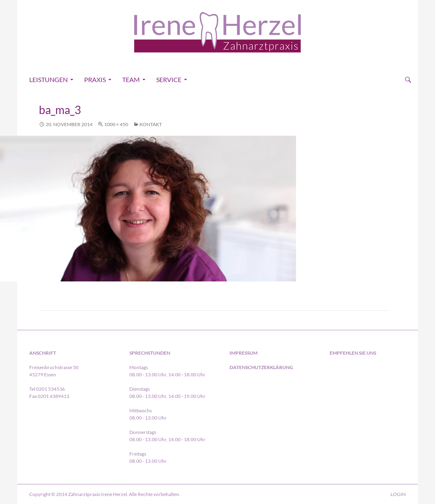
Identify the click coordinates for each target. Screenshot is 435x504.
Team (131, 79)
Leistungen (48, 79)
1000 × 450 (116, 124)
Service (169, 79)
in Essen (379, 380)
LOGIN (398, 494)
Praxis (95, 79)
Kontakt (151, 124)
